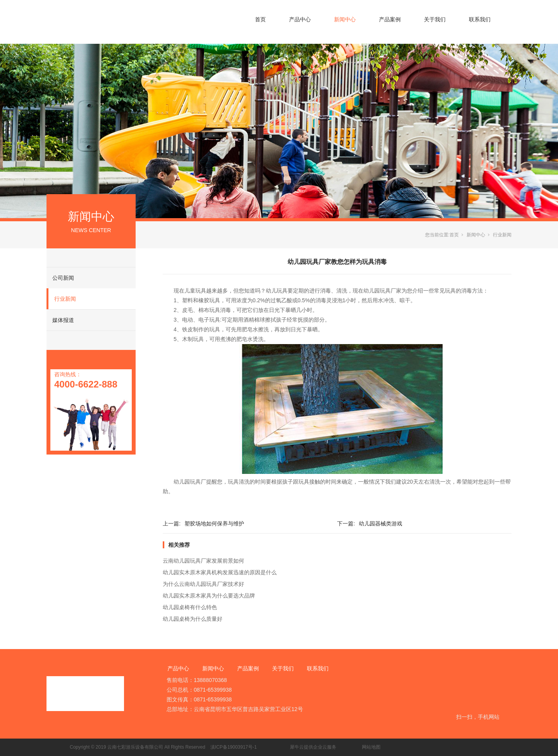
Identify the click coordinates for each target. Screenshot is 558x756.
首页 (260, 19)
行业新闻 (65, 299)
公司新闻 (63, 278)
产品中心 (300, 19)
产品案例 (390, 19)
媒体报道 (63, 320)
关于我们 (435, 19)
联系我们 (480, 19)
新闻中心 (345, 19)
